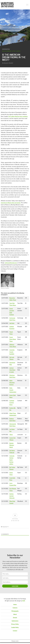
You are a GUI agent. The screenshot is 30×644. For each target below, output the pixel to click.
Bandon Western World (12, 445)
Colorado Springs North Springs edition (12, 460)
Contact (15, 631)
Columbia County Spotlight (12, 352)
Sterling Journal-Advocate (12, 496)
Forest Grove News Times (13, 339)
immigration (6, 49)
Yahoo (11, 435)
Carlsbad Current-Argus (12, 403)
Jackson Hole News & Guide (12, 370)
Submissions (15, 621)
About (15, 614)
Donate (15, 618)
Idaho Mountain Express (12, 383)
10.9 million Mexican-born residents (18, 116)
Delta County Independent (13, 390)
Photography (15, 611)
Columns (15, 608)
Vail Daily (12, 323)
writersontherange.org (11, 263)
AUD (24, 601)
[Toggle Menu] (27, 5)
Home (15, 604)
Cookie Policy (15, 627)
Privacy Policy (15, 624)
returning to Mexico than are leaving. (11, 203)
